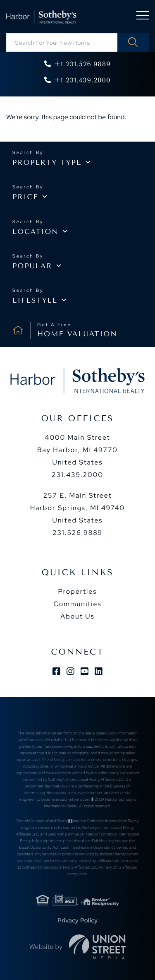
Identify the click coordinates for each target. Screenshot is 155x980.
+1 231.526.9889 (82, 64)
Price (25, 197)
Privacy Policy (77, 920)
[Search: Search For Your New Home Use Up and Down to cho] (77, 42)
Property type (47, 163)
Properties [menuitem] (77, 591)
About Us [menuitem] (77, 616)
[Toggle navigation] (143, 17)
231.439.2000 (77, 475)
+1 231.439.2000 (82, 80)
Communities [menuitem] (77, 604)
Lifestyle (35, 301)
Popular (32, 266)
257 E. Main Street (77, 508)
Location (36, 232)
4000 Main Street (77, 450)
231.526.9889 (77, 533)
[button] (133, 42)
